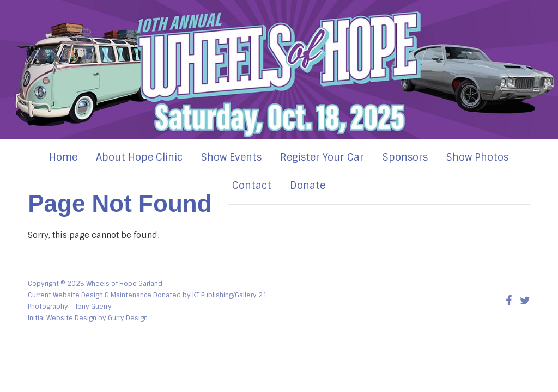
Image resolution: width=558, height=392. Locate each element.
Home (63, 157)
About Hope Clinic (139, 157)
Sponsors (405, 157)
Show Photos (477, 157)
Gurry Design (128, 318)
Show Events (231, 157)
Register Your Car (322, 157)
